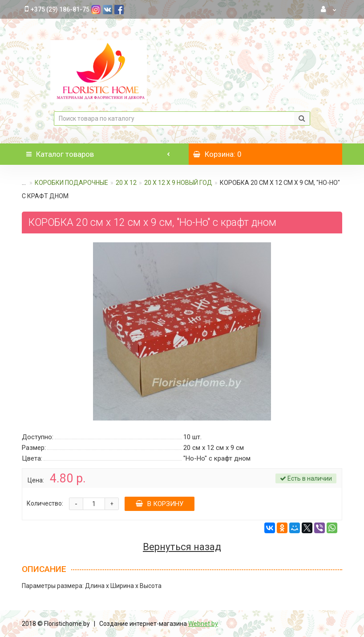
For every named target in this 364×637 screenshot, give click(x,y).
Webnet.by (203, 624)
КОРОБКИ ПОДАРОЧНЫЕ (71, 183)
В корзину (160, 504)
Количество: (45, 503)
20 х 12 (126, 183)
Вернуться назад (182, 547)
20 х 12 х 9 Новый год (178, 183)
